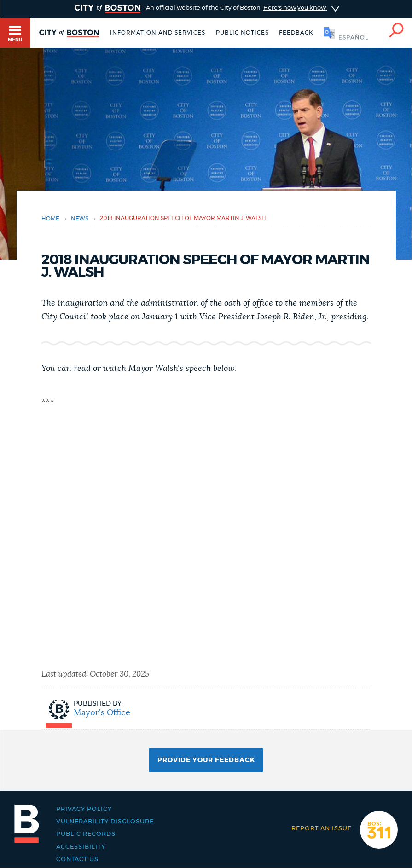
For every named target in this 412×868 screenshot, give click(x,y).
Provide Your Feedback (206, 760)
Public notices (242, 33)
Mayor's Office (102, 713)
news (80, 219)
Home (50, 219)
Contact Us (77, 859)
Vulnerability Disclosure (105, 822)
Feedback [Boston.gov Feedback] (296, 33)
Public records (86, 834)
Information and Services (158, 33)
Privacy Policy (84, 809)
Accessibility (81, 847)
